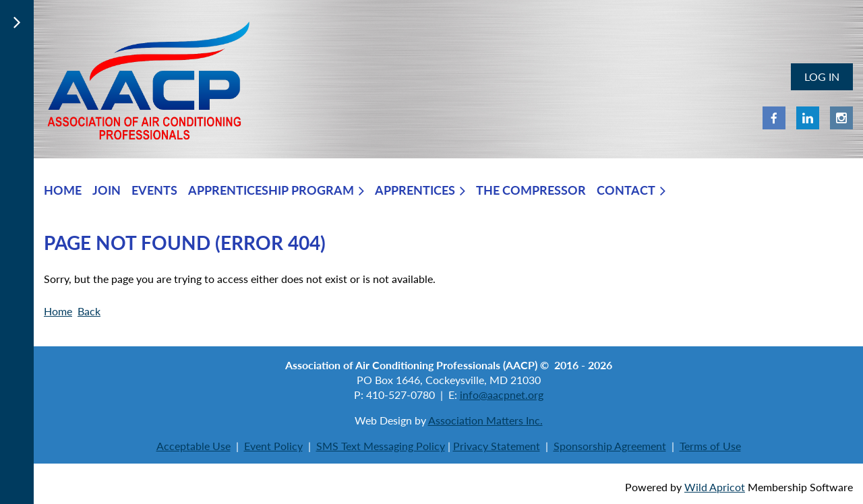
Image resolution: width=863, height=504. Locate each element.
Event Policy (273, 446)
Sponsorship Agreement (610, 446)
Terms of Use (710, 446)
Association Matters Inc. (485, 420)
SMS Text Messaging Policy (381, 446)
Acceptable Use (194, 446)
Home (58, 311)
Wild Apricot (715, 487)
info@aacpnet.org (502, 395)
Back (89, 311)
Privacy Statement (497, 446)
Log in (822, 76)
